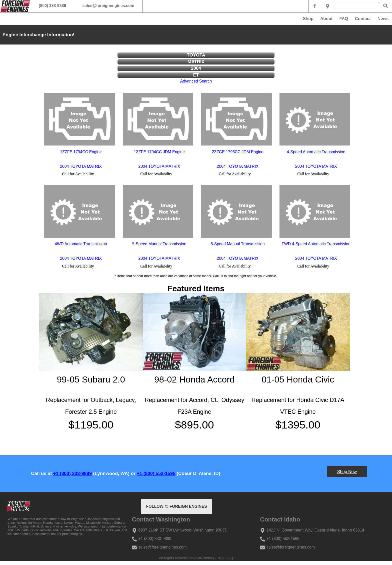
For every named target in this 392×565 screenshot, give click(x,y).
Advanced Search (196, 81)
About (326, 19)
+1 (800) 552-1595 (156, 473)
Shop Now (347, 472)
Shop (308, 19)
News (383, 19)
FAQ (344, 19)
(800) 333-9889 (52, 6)
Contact (363, 19)
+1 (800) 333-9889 (72, 473)
